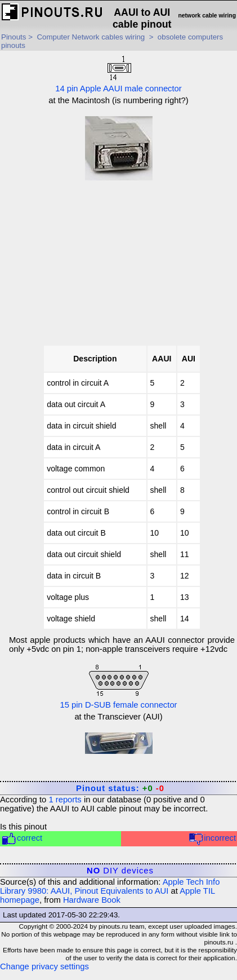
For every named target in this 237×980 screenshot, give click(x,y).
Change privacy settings (44, 966)
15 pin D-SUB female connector (118, 686)
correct (22, 839)
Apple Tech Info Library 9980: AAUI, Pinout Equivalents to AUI (110, 886)
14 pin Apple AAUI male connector (118, 73)
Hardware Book (92, 900)
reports (65, 800)
